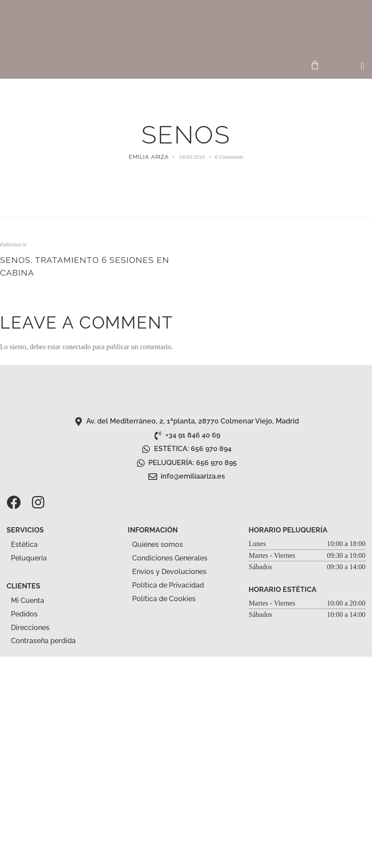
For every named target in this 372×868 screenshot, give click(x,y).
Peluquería (34, 559)
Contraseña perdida (43, 641)
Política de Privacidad (168, 585)
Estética (29, 545)
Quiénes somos (158, 544)
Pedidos (24, 614)
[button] (363, 66)
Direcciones (30, 628)
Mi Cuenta (28, 600)
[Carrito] (315, 65)
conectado (77, 347)
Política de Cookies (164, 599)
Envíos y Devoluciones (169, 572)
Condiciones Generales (170, 558)
